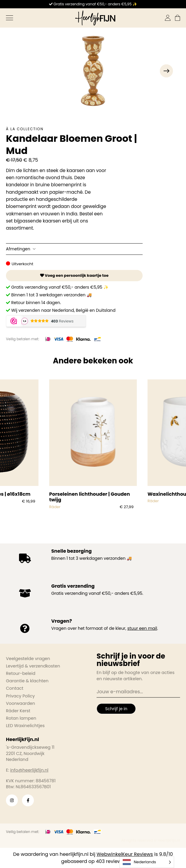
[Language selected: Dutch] (147, 862)
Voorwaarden (21, 703)
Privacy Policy (20, 696)
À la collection (25, 129)
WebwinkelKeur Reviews (125, 854)
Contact (15, 688)
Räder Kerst (18, 711)
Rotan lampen (21, 718)
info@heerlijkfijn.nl (29, 770)
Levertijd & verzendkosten (33, 666)
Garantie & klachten (27, 681)
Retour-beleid (21, 673)
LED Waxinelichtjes (25, 726)
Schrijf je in (116, 709)
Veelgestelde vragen (28, 659)
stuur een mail (142, 628)
